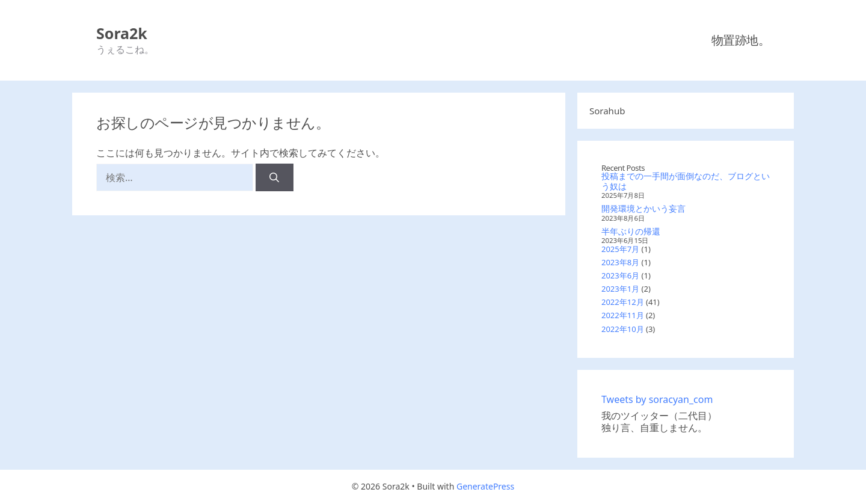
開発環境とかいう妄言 (643, 208)
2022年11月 (623, 315)
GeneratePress (485, 486)
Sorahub (607, 111)
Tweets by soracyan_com (657, 399)
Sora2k (122, 33)
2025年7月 (620, 249)
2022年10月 (623, 329)
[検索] (275, 177)
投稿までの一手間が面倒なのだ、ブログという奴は (686, 181)
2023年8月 (620, 262)
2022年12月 (623, 302)
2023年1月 (620, 289)
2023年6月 (620, 275)
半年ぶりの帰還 (631, 231)
